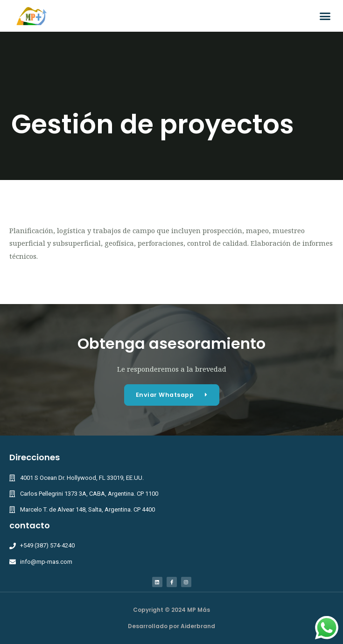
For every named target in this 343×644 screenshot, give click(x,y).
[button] (325, 16)
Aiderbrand (198, 626)
